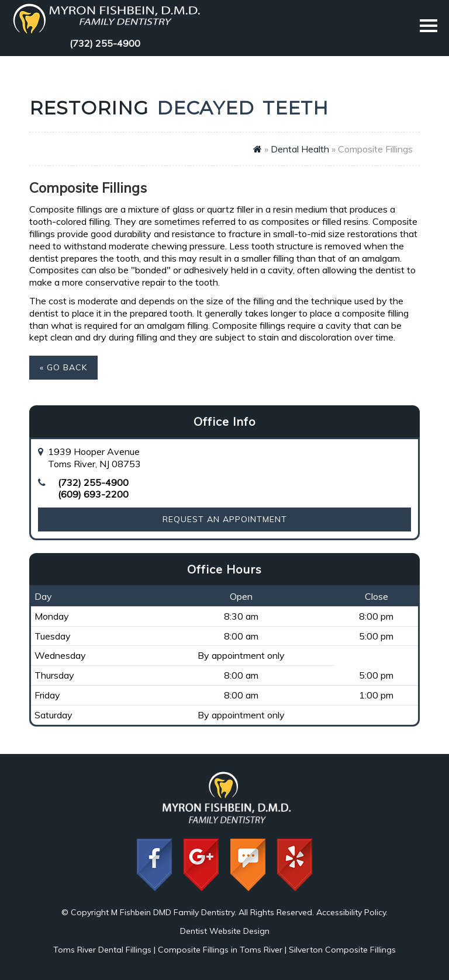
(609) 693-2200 (93, 494)
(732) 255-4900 (105, 43)
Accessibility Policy (351, 912)
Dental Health (300, 149)
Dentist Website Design (225, 931)
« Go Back (63, 367)
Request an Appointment (225, 519)
